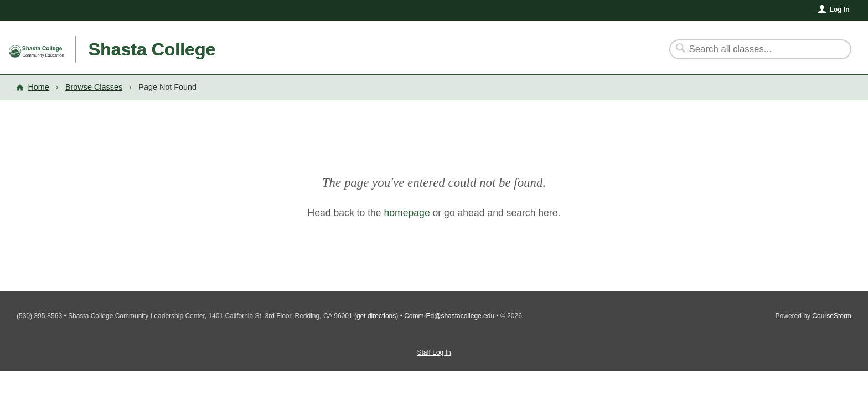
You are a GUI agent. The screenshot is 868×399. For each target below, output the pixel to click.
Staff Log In (434, 352)
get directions (376, 316)
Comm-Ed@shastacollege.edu (449, 316)
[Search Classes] (754, 49)
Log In (840, 9)
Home (38, 87)
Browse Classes (94, 87)
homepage (407, 213)
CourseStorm (832, 316)
